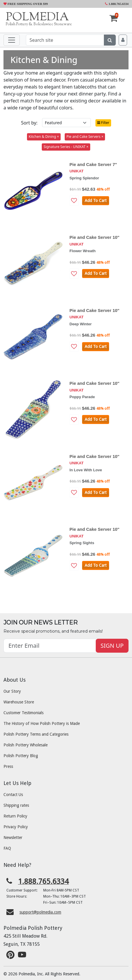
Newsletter (13, 838)
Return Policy (15, 816)
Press (8, 766)
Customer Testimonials (23, 713)
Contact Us (13, 795)
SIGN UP (112, 646)
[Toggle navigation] (12, 40)
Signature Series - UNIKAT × (66, 147)
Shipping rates (16, 805)
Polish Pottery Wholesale (26, 745)
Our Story (12, 691)
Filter (103, 123)
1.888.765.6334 (117, 4)
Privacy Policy (16, 827)
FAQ (7, 848)
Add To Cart (96, 201)
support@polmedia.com (40, 912)
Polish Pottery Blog (21, 756)
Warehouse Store (19, 702)
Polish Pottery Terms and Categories (36, 734)
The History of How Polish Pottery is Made (42, 723)
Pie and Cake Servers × (85, 137)
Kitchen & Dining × (44, 137)
